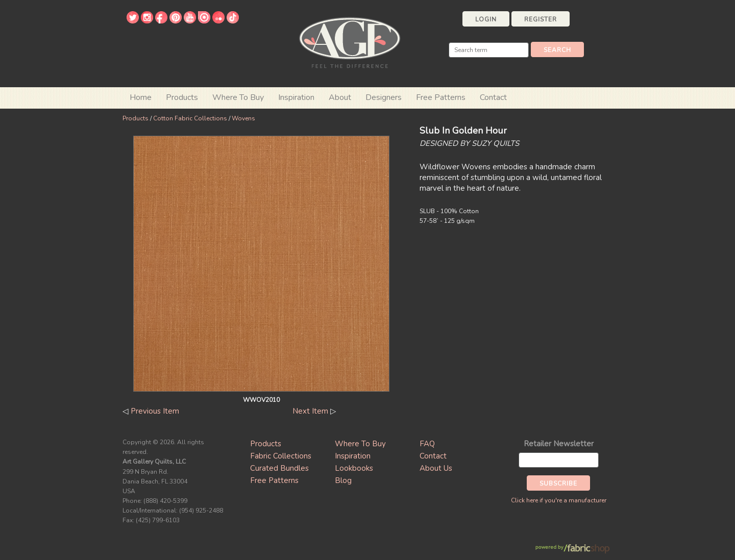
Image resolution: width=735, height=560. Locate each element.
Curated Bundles (279, 468)
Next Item (310, 411)
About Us (436, 468)
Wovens (243, 118)
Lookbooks (354, 468)
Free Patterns (441, 97)
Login (486, 19)
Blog (343, 480)
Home (141, 97)
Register (541, 19)
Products (136, 118)
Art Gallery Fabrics (350, 42)
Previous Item (155, 411)
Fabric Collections (281, 456)
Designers (384, 97)
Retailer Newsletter (559, 444)
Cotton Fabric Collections (190, 118)
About (340, 97)
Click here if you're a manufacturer (559, 500)
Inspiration (296, 97)
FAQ (427, 444)
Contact (493, 97)
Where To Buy (360, 444)
